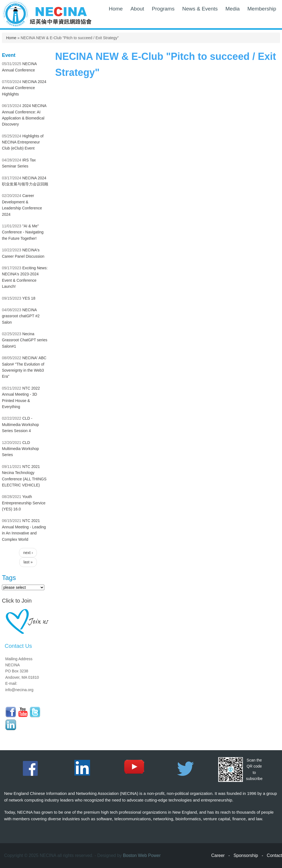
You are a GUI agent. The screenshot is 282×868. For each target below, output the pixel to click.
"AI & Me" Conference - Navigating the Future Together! (23, 232)
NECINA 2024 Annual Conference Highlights (24, 88)
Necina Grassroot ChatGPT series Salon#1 (25, 340)
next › (28, 553)
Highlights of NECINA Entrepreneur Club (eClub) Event (23, 142)
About (137, 9)
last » (28, 562)
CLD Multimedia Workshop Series (20, 449)
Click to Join (17, 601)
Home (116, 9)
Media (233, 9)
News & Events (200, 9)
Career (218, 855)
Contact (274, 855)
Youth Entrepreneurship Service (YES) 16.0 (24, 503)
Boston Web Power (142, 855)
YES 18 (29, 298)
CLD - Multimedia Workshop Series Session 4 (20, 424)
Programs (163, 9)
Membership (262, 9)
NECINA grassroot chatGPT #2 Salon (21, 316)
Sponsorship (246, 855)
